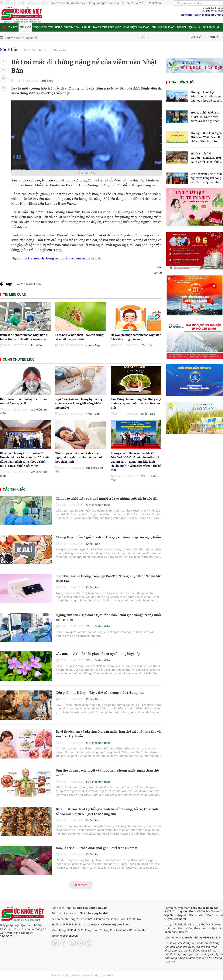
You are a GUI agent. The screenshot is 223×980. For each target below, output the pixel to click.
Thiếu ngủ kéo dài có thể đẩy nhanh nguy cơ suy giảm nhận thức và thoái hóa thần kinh (79, 457)
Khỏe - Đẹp (61, 50)
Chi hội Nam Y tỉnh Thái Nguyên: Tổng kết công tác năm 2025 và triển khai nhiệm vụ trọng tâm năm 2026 (206, 178)
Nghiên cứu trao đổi (67, 27)
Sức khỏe (25, 27)
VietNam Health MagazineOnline (202, 15)
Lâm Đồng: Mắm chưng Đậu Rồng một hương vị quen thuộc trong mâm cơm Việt (136, 403)
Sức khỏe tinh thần (35, 50)
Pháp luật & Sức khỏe (136, 27)
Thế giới (181, 27)
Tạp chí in (194, 27)
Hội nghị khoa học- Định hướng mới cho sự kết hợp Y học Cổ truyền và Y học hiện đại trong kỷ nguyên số (206, 97)
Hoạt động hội (182, 82)
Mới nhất (196, 37)
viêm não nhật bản (29, 284)
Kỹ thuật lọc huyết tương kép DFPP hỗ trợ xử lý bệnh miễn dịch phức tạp (52, 37)
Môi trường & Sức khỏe (107, 27)
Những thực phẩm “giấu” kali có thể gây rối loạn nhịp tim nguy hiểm (108, 537)
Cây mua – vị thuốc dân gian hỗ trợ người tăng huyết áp (98, 654)
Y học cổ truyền (43, 27)
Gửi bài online (211, 27)
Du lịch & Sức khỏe (163, 27)
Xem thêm (81, 885)
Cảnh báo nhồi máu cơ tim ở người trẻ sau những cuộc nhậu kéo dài (107, 498)
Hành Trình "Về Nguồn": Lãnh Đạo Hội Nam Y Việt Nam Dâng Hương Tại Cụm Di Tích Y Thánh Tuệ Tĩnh (206, 158)
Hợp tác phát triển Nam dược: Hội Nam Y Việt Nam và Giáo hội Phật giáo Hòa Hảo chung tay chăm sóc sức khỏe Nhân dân (207, 117)
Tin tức (13, 27)
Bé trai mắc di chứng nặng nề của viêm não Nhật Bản (63, 258)
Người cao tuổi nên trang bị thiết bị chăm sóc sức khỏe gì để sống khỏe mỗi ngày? (79, 403)
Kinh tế (86, 27)
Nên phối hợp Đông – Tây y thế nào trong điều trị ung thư (100, 693)
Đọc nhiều (214, 37)
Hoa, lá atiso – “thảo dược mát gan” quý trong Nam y (96, 848)
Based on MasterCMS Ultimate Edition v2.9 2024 (82, 975)
